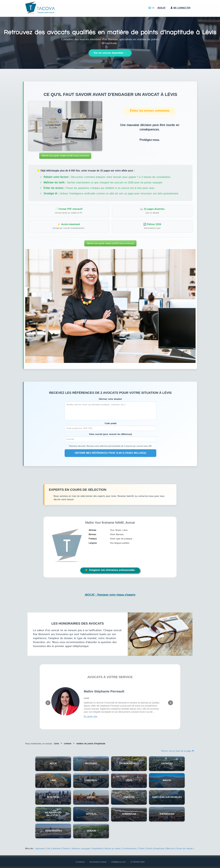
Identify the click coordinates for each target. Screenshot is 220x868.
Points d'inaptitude (155, 849)
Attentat (57, 849)
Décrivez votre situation (110, 399)
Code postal (110, 423)
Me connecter (181, 8)
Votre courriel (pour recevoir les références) (110, 434)
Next (170, 703)
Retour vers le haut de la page (178, 751)
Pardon (66, 849)
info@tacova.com (118, 862)
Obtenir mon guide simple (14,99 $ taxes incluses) (65, 156)
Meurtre (170, 849)
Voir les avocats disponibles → (110, 53)
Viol (49, 849)
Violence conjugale (81, 849)
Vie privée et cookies (98, 862)
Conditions (80, 862)
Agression (40, 849)
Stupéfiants (97, 849)
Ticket (141, 849)
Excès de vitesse (185, 849)
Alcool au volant (113, 849)
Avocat (161, 8)
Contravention (129, 849)
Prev (48, 703)
